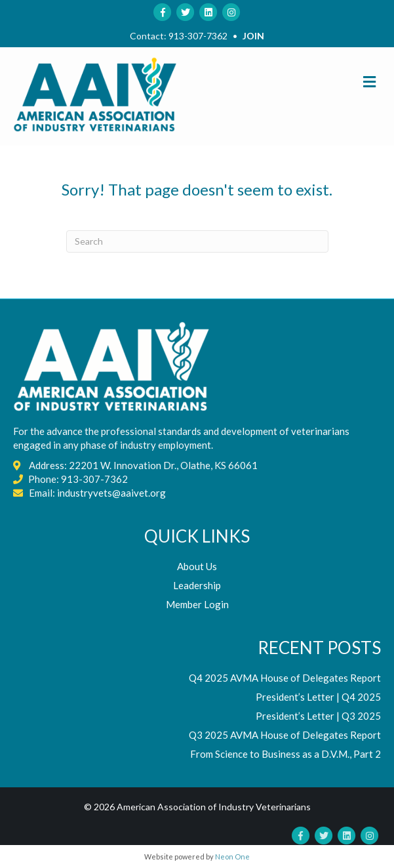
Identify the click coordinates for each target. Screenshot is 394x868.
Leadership (197, 585)
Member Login (197, 604)
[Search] (197, 241)
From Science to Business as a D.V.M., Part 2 (286, 754)
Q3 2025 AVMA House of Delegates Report (285, 735)
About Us (197, 566)
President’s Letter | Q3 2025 (318, 716)
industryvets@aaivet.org (111, 493)
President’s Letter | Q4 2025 (318, 697)
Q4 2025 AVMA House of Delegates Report (285, 678)
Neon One (232, 857)
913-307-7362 (198, 36)
